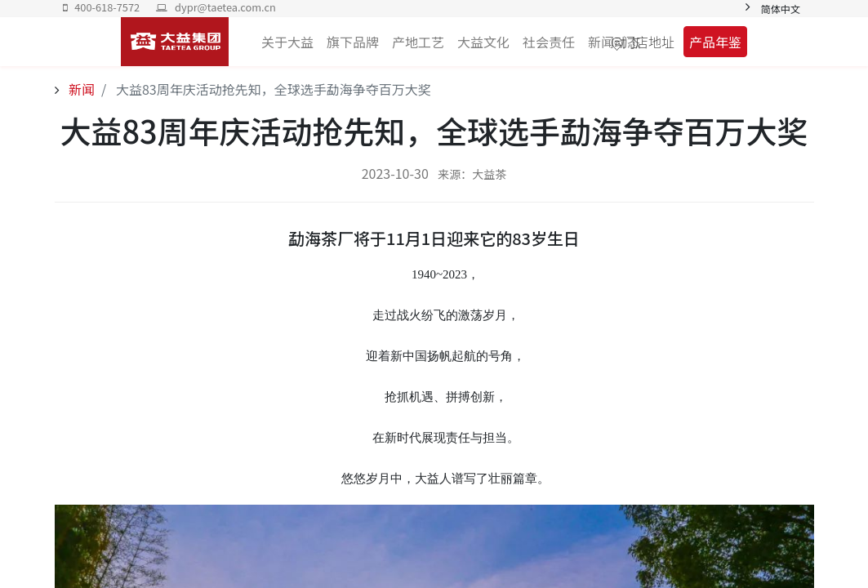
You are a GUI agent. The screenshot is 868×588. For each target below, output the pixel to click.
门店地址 (648, 42)
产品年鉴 (715, 42)
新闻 (81, 89)
